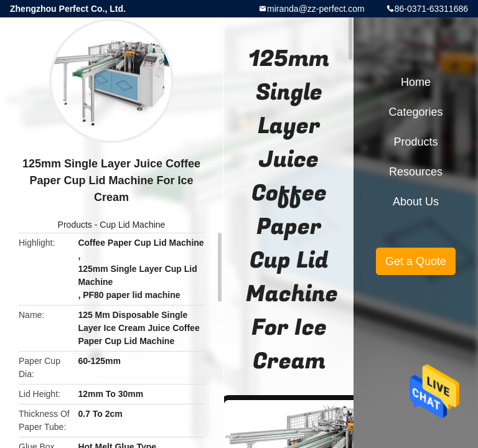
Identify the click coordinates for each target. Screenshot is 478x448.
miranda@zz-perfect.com (316, 9)
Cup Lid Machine (132, 225)
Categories (415, 112)
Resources (416, 172)
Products (75, 225)
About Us (416, 202)
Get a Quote (416, 261)
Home (416, 82)
